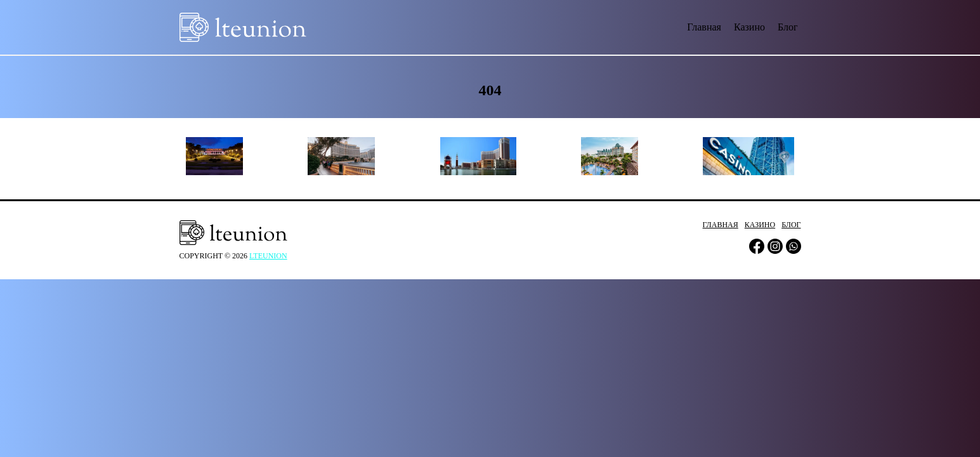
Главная (704, 27)
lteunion (268, 256)
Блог (788, 27)
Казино (749, 27)
